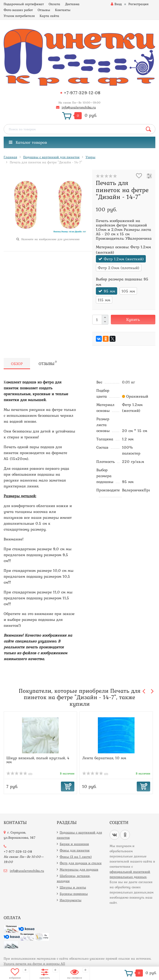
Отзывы (44, 10)
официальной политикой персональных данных (130, 874)
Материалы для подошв (79, 869)
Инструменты (71, 900)
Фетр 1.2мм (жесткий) (124, 259)
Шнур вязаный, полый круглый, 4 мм (38, 760)
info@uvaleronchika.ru (79, 107)
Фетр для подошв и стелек (81, 863)
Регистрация (138, 4)
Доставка (72, 4)
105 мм (128, 291)
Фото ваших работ (18, 10)
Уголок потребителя (19, 16)
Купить (133, 319)
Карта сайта (49, 16)
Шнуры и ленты (73, 887)
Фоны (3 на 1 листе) (76, 857)
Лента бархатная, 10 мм (104, 758)
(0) (19, 774)
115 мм (104, 300)
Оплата (54, 4)
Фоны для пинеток (75, 850)
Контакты (63, 10)
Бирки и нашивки (74, 844)
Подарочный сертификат (24, 4)
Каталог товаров (28, 142)
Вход (116, 4)
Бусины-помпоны (74, 894)
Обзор (17, 364)
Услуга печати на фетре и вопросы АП (34, 964)
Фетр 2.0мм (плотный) (119, 268)
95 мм (109, 291)
